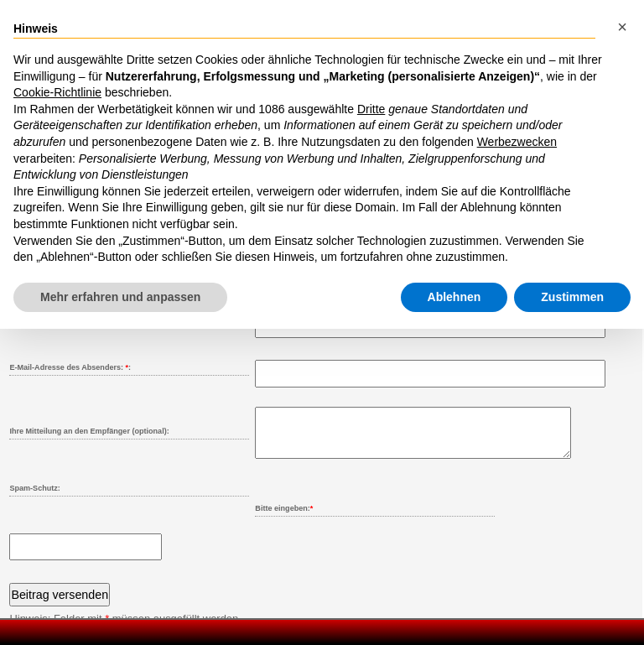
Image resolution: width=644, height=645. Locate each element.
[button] (622, 27)
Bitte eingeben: (284, 518)
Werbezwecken (517, 142)
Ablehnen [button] (454, 297)
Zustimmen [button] (572, 297)
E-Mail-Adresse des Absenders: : (70, 367)
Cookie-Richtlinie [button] (57, 92)
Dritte (371, 109)
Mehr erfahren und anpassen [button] (120, 297)
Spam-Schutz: (34, 498)
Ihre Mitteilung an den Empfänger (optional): (89, 431)
